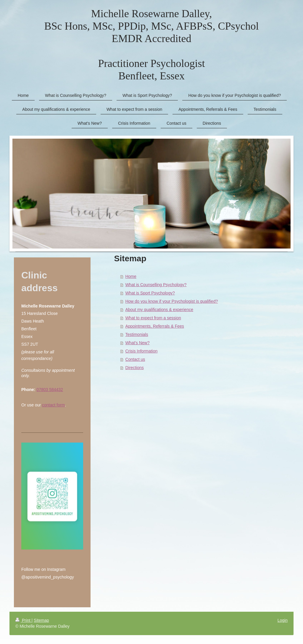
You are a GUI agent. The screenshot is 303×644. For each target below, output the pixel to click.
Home (131, 276)
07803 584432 (50, 390)
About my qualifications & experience (159, 310)
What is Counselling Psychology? (156, 285)
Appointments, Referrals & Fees (154, 326)
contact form (53, 405)
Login (283, 620)
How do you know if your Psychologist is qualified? (171, 301)
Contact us (135, 359)
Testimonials (137, 334)
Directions (134, 368)
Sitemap (41, 620)
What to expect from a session (153, 318)
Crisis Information (141, 351)
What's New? (137, 343)
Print (24, 620)
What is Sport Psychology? (150, 293)
